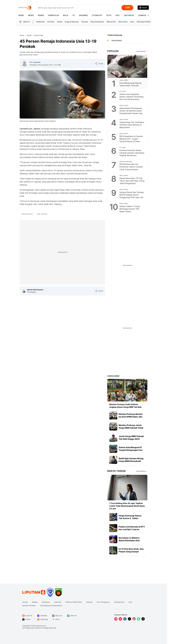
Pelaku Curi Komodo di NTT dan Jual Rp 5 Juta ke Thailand (132, 529)
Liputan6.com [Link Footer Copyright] (41, 626)
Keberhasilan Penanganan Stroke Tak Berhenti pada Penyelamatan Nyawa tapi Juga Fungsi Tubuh (131, 112)
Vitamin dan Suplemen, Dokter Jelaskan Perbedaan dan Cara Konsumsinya (132, 97)
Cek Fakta (129, 15)
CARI (127, 8)
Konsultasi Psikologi (145, 22)
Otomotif (97, 15)
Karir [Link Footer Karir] (130, 602)
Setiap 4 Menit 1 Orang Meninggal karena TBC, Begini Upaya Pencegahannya (130, 210)
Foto (109, 15)
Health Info (40, 22)
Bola (66, 15)
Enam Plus (54, 15)
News (31, 15)
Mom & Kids (123, 22)
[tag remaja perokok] (27, 214)
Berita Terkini (116, 471)
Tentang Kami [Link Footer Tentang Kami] (119, 602)
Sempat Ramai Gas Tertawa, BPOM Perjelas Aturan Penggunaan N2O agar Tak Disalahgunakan (132, 196)
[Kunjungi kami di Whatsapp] (139, 619)
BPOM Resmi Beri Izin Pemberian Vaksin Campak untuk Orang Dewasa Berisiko (131, 168)
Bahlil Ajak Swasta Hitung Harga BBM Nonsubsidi (131, 460)
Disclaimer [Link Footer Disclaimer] (46, 602)
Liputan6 (37, 62)
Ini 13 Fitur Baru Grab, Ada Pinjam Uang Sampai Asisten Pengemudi (131, 552)
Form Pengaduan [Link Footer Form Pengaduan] (103, 602)
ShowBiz (83, 15)
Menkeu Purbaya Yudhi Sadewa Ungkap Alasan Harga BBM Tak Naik (125, 406)
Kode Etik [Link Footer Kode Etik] (58, 602)
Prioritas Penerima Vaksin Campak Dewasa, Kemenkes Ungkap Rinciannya (132, 153)
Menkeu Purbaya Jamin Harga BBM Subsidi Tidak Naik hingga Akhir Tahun (131, 428)
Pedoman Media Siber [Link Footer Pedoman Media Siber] (74, 602)
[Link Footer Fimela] (28, 619)
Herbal (60, 22)
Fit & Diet (51, 22)
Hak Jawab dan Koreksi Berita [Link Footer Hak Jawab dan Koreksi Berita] (51, 606)
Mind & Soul (111, 22)
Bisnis (41, 15)
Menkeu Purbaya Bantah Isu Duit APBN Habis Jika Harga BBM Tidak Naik (131, 417)
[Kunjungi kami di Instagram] (134, 619)
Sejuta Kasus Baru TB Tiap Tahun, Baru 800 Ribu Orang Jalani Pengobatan (132, 181)
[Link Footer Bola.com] (58, 616)
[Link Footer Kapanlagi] (43, 619)
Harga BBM (113, 376)
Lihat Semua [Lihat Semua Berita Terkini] (141, 471)
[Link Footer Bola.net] (73, 616)
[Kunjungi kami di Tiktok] (143, 619)
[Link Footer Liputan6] (34, 592)
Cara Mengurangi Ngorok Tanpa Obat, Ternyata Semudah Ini (131, 85)
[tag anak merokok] (42, 214)
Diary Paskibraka (97, 22)
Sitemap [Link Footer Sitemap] (89, 602)
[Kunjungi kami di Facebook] (125, 619)
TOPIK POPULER (115, 35)
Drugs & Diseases (72, 22)
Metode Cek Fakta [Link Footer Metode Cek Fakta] (29, 606)
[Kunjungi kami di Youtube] (120, 619)
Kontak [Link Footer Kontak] (25, 602)
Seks (132, 22)
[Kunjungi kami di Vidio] (116, 619)
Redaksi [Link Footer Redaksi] (35, 602)
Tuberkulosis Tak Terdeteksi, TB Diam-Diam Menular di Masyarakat (132, 125)
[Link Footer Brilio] (58, 619)
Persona (85, 22)
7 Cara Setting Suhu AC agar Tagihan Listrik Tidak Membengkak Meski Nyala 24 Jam (127, 506)
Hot (118, 15)
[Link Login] (143, 8)
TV (74, 15)
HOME (21, 15)
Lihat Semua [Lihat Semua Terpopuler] (141, 51)
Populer (113, 51)
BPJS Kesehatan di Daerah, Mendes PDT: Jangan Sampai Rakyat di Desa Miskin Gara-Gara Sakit (131, 140)
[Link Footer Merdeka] (43, 616)
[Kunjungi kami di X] (129, 619)
